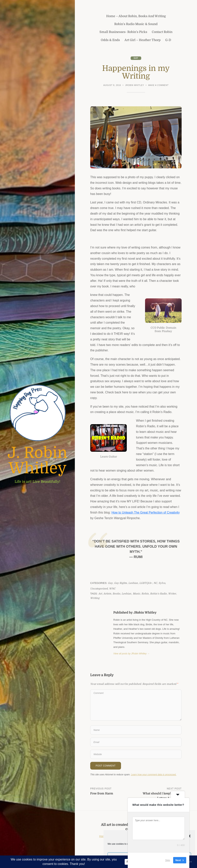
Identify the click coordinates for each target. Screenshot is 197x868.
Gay (136, 58)
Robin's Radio (158, 594)
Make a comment (158, 86)
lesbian (126, 594)
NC (155, 583)
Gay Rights (121, 583)
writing (95, 598)
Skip (168, 860)
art (100, 594)
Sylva (162, 583)
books (116, 594)
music (136, 594)
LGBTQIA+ (146, 583)
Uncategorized (99, 589)
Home (103, 836)
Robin (145, 594)
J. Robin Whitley (37, 461)
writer (172, 594)
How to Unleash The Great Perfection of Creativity (146, 512)
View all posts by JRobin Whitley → (131, 654)
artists (107, 594)
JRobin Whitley (135, 85)
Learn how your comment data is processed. (154, 775)
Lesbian (133, 583)
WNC (112, 589)
